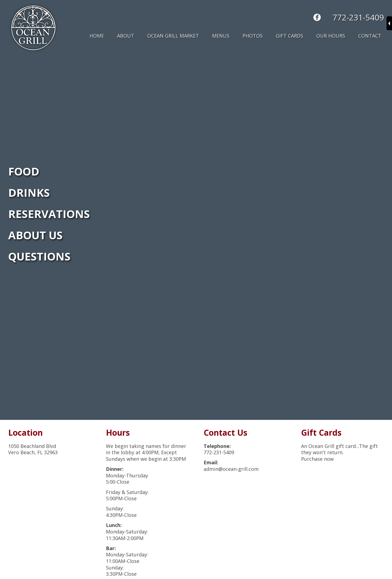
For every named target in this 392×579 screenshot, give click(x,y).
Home (97, 36)
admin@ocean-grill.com (231, 469)
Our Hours (331, 36)
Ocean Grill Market (173, 36)
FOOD (24, 171)
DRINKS (29, 193)
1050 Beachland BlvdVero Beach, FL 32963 (33, 449)
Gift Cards (290, 36)
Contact (370, 36)
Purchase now (317, 459)
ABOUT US (35, 235)
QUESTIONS (39, 256)
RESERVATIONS (49, 214)
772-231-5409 (358, 17)
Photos (253, 36)
